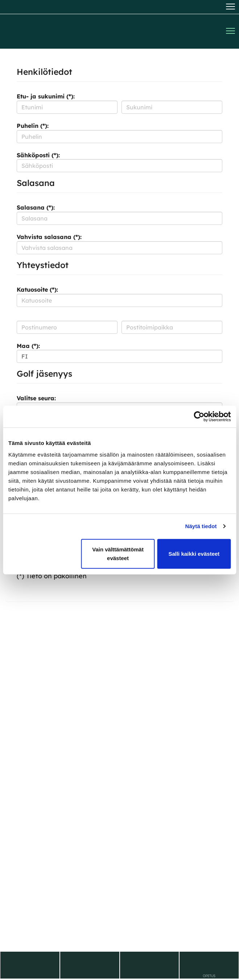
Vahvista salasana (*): (49, 237)
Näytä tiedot (201, 526)
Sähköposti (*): (38, 155)
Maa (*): (28, 346)
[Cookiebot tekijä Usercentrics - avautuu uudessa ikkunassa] (199, 417)
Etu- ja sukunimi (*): (46, 96)
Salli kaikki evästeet (194, 553)
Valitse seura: (36, 398)
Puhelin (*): (33, 126)
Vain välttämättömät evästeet (118, 553)
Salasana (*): (36, 207)
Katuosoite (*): (37, 289)
